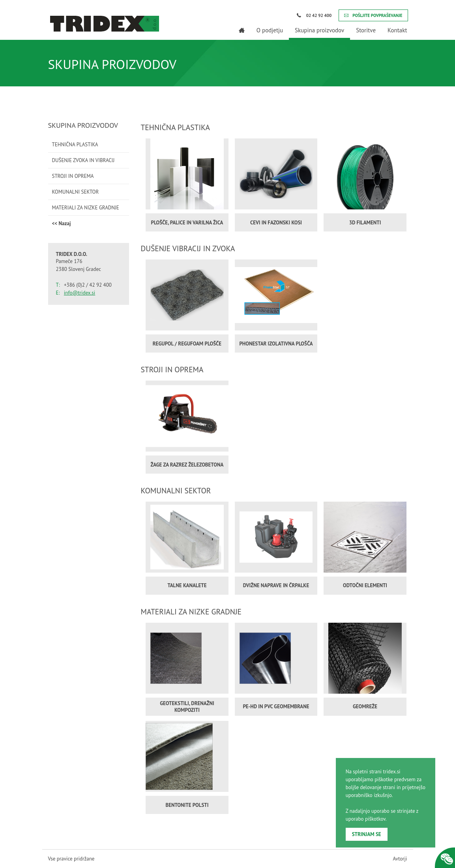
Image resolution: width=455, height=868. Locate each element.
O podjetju (270, 30)
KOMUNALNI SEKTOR (76, 192)
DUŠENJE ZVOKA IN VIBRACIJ (83, 160)
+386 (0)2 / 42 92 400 (88, 285)
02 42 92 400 (314, 15)
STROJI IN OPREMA (73, 176)
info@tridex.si (80, 293)
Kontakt (397, 30)
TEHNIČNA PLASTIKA (75, 145)
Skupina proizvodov (319, 30)
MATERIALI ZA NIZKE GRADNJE (86, 208)
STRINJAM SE (367, 834)
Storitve (366, 30)
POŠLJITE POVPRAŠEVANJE (373, 15)
